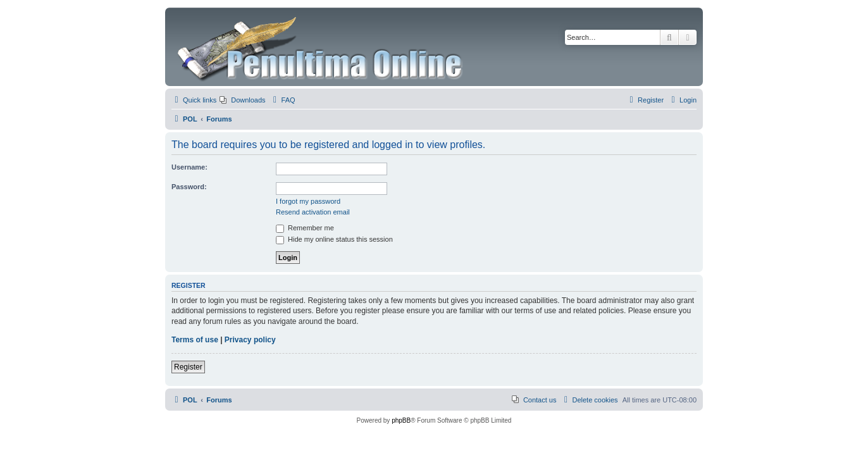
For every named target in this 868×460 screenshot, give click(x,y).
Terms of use (195, 340)
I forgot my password (308, 201)
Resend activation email (313, 212)
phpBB (401, 420)
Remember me (305, 228)
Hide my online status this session (334, 239)
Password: (189, 187)
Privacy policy (250, 340)
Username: (189, 167)
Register (188, 367)
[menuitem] (242, 100)
